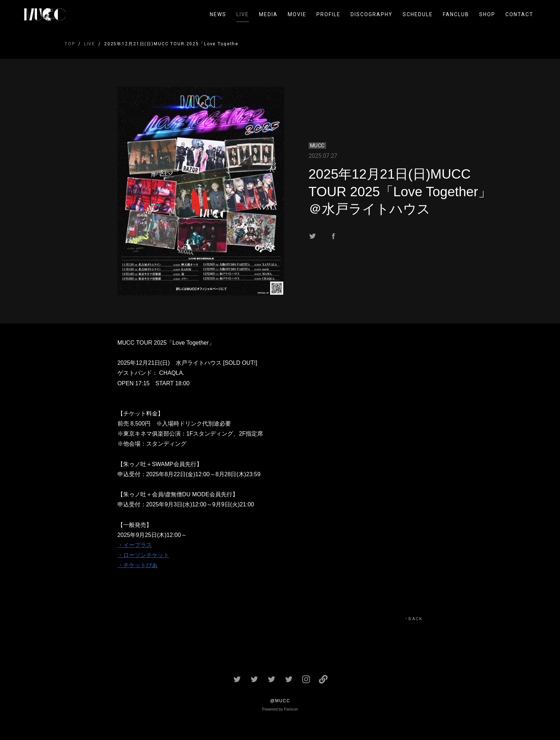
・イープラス (135, 545)
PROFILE (328, 14)
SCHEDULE (418, 14)
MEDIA (268, 14)
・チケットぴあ (138, 565)
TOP (70, 44)
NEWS (218, 14)
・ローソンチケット (143, 555)
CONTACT (519, 14)
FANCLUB (456, 14)
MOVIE (297, 14)
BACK (415, 619)
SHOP (487, 14)
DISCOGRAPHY (372, 14)
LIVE (243, 14)
